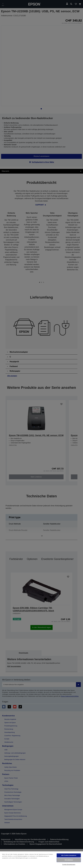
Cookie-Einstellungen (69, 865)
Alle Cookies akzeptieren (69, 855)
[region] (41, 860)
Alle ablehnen (69, 860)
